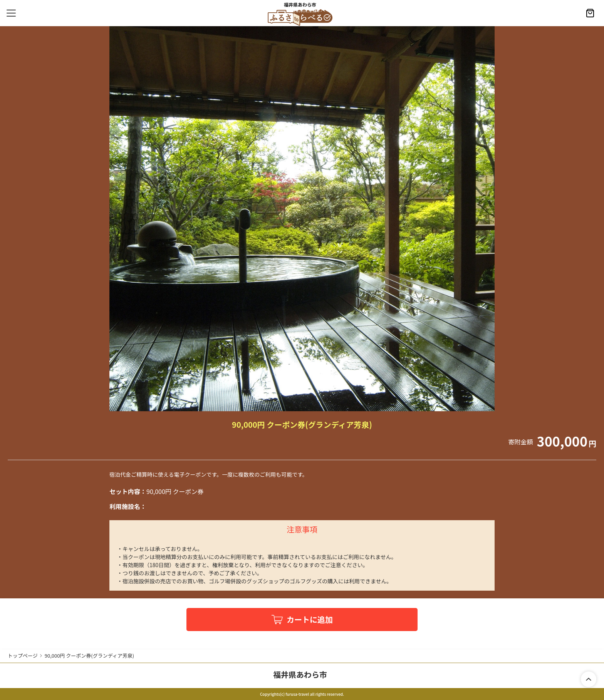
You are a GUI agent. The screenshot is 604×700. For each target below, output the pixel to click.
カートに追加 (310, 619)
